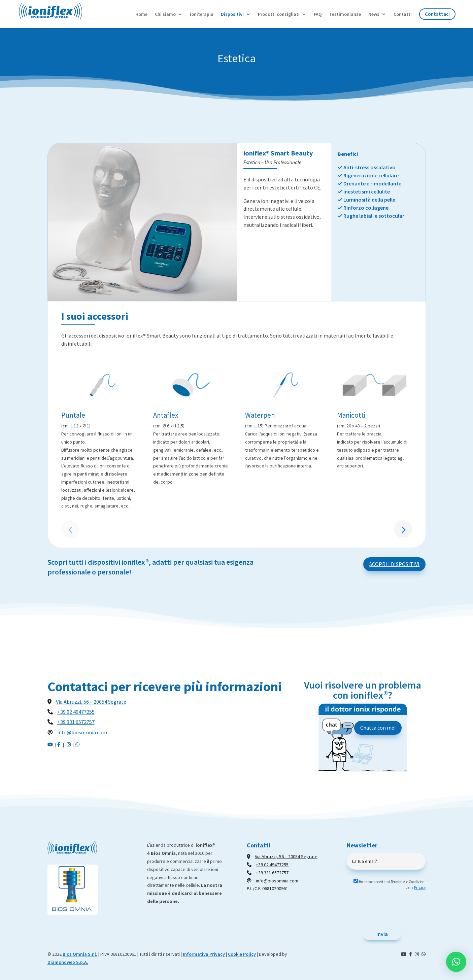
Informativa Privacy (204, 954)
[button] (403, 529)
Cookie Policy (242, 954)
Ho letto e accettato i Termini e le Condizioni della (387, 885)
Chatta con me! (378, 728)
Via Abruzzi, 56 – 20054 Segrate (91, 702)
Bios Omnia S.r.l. (80, 954)
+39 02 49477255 (76, 712)
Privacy (420, 887)
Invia (382, 934)
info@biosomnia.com (82, 732)
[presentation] (398, 911)
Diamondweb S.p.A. (68, 962)
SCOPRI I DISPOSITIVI (394, 564)
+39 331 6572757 (76, 722)
